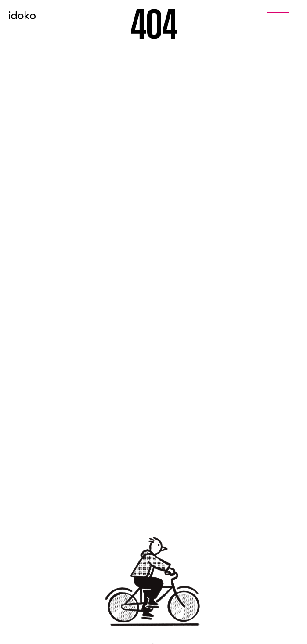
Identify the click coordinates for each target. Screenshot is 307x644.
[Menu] (278, 15)
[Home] (22, 15)
